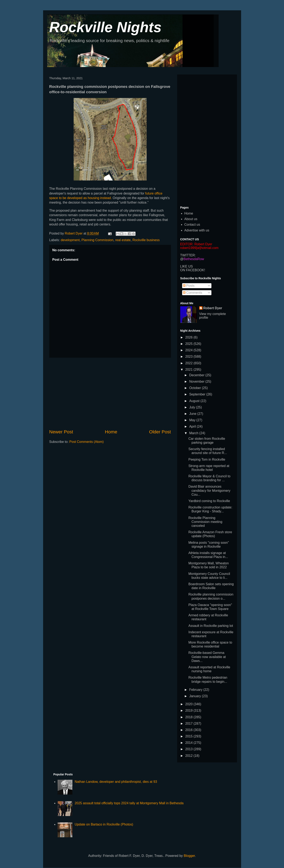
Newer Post (61, 432)
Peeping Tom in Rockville (207, 459)
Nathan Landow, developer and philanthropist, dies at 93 (116, 782)
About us (191, 219)
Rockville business (146, 240)
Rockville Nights (105, 27)
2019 (189, 711)
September (198, 394)
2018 (189, 717)
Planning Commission (97, 240)
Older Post (160, 432)
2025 (189, 344)
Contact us (192, 225)
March (194, 433)
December (197, 375)
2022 (189, 363)
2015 (189, 736)
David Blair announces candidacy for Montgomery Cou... (209, 490)
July (193, 407)
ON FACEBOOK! (193, 270)
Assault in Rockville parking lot (211, 626)
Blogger (189, 856)
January (195, 696)
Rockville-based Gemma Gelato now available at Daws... (207, 657)
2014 (189, 743)
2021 (189, 370)
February (196, 690)
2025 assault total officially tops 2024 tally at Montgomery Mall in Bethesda (129, 803)
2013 (189, 749)
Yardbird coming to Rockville (209, 501)
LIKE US (187, 266)
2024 (189, 350)
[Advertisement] (110, 393)
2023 (189, 357)
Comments (193, 293)
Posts (189, 286)
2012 (189, 756)
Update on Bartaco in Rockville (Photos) (104, 824)
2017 (189, 724)
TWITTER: (188, 255)
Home (111, 432)
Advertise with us (197, 230)
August (195, 401)
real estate (123, 240)
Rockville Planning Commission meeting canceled (205, 522)
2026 (189, 337)
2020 (189, 704)
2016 (189, 730)
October (195, 388)
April (193, 426)
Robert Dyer (213, 308)
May (193, 420)
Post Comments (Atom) (86, 442)
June (193, 414)
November (197, 382)
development (70, 240)
